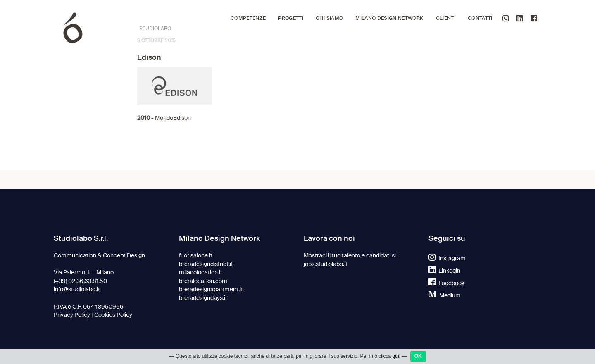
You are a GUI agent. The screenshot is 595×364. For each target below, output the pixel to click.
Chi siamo (329, 18)
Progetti (291, 18)
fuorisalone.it (196, 255)
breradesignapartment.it (211, 289)
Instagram (447, 258)
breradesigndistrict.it (206, 264)
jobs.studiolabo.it (326, 264)
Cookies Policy (113, 315)
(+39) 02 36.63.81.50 (80, 281)
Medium (445, 295)
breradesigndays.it (203, 298)
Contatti (480, 18)
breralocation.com (203, 281)
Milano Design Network (389, 18)
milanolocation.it (201, 272)
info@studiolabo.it (77, 289)
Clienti (446, 18)
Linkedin (444, 271)
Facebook (446, 283)
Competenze (248, 18)
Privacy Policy (72, 315)
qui (396, 356)
